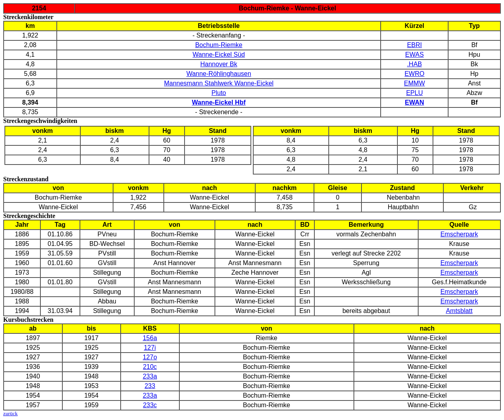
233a (150, 376)
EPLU (415, 93)
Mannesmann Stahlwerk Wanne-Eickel (219, 83)
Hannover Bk (219, 64)
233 (150, 386)
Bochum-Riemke (219, 45)
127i (150, 348)
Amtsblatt (459, 311)
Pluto (219, 93)
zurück (10, 413)
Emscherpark (459, 234)
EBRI (414, 45)
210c (150, 367)
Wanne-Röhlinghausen (219, 74)
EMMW (415, 83)
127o (150, 357)
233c (150, 405)
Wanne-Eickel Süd (219, 54)
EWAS (415, 54)
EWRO (415, 74)
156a (150, 338)
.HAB (414, 64)
